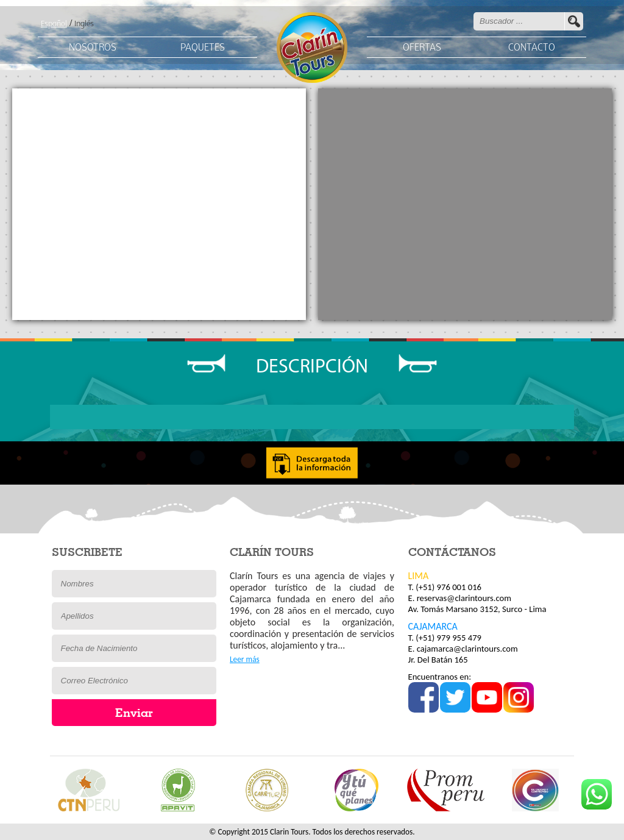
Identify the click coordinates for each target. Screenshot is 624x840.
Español (54, 24)
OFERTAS (422, 48)
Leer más (245, 659)
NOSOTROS (93, 48)
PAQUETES (203, 48)
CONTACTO (532, 48)
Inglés (84, 24)
